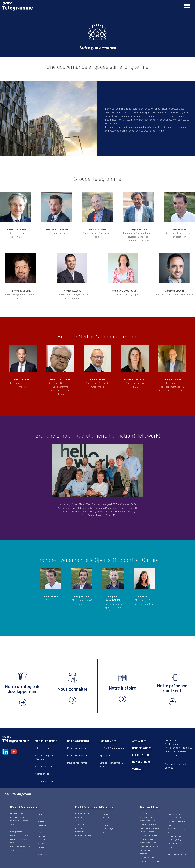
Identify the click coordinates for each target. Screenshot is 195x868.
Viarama (41, 851)
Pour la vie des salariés (79, 755)
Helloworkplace (109, 829)
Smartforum (80, 824)
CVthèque (107, 821)
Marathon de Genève (148, 821)
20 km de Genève (147, 832)
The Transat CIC (175, 814)
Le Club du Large (175, 843)
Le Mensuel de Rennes (19, 821)
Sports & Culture (108, 755)
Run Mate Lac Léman (148, 835)
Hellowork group (82, 813)
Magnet (106, 818)
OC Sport (144, 813)
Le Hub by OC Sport (176, 840)
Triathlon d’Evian (147, 839)
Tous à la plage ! (16, 850)
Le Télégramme (16, 813)
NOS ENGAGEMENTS (78, 741)
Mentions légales (173, 744)
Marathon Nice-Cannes (149, 828)
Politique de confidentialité (178, 748)
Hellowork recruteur (83, 835)
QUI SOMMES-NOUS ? (46, 741)
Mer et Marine (43, 825)
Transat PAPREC (175, 818)
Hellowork (79, 817)
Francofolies (173, 851)
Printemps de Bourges (177, 854)
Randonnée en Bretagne (20, 846)
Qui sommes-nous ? (45, 748)
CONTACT (137, 769)
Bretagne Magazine (18, 817)
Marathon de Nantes (148, 843)
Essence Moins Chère (19, 835)
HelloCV (106, 825)
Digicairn (42, 847)
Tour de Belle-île (175, 836)
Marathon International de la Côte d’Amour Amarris (149, 850)
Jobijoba (79, 821)
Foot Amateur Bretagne (20, 839)
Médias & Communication (113, 748)
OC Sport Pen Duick (148, 817)
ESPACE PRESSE (141, 755)
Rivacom (42, 836)
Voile (12, 843)
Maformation (80, 832)
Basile (106, 814)
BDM (40, 814)
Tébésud (14, 828)
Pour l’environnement (78, 763)
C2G (170, 847)
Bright (41, 840)
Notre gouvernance (44, 766)
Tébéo (13, 824)
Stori (105, 832)
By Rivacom (48, 840)
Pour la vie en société (78, 748)
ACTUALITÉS (139, 741)
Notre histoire (42, 774)
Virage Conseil (44, 854)
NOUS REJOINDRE (142, 748)
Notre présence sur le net (47, 781)
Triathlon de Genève (148, 824)
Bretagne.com (16, 832)
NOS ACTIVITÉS (108, 741)
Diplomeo (79, 828)
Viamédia (42, 843)
